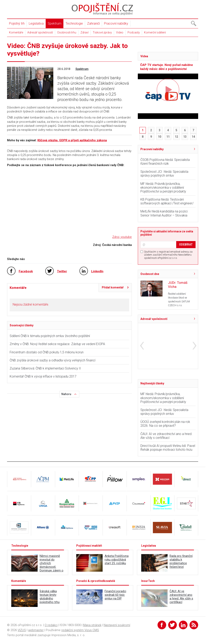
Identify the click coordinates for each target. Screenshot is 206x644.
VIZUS (22, 630)
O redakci (51, 625)
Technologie (74, 23)
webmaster (36, 630)
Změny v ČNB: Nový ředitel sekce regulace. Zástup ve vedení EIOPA (57, 344)
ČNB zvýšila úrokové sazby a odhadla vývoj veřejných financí (53, 360)
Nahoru (66, 394)
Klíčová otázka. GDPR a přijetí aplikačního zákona (72, 140)
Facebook (26, 271)
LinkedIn (97, 271)
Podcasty (134, 32)
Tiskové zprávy (102, 32)
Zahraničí (93, 23)
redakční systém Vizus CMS (80, 630)
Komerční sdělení (155, 32)
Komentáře (16, 32)
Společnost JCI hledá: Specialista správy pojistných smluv (164, 174)
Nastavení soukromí (117, 625)
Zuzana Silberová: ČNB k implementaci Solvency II (45, 368)
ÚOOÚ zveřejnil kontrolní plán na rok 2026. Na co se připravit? (165, 424)
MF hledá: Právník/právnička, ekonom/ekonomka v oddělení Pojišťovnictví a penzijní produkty (163, 188)
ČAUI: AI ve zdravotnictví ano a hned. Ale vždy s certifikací (166, 436)
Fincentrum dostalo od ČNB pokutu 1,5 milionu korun (47, 352)
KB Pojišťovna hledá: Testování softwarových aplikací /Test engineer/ (167, 201)
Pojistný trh (17, 23)
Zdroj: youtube (122, 237)
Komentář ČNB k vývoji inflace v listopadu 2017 (43, 376)
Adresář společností (40, 32)
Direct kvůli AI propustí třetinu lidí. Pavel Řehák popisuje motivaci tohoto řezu (168, 448)
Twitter (62, 271)
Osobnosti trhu (67, 32)
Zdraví (84, 32)
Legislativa (36, 23)
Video (120, 32)
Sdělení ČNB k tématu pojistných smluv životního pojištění (50, 336)
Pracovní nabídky (116, 23)
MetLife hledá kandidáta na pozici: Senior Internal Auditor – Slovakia (164, 213)
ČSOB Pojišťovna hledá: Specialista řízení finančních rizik (165, 162)
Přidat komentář (113, 287)
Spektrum (55, 23)
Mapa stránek (92, 625)
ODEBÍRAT (186, 244)
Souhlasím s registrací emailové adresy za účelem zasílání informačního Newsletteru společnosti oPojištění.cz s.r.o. (168, 255)
